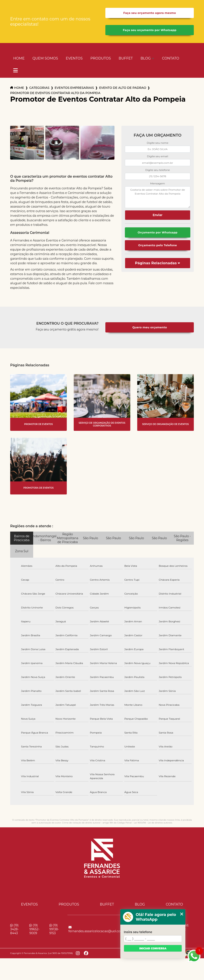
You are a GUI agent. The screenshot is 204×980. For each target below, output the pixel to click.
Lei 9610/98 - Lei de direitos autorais (153, 823)
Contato (171, 58)
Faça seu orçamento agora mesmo (150, 13)
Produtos (101, 58)
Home (19, 58)
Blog (146, 58)
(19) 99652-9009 (34, 929)
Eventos (74, 58)
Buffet (126, 58)
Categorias (39, 88)
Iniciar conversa (153, 948)
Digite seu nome (157, 143)
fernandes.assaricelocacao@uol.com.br (98, 929)
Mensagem (158, 183)
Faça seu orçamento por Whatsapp (150, 30)
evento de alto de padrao (123, 88)
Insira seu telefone (138, 932)
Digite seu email (157, 156)
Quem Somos (45, 58)
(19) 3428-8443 (14, 929)
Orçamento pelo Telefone (158, 245)
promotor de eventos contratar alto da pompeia (55, 93)
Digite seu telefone (157, 170)
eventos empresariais (74, 88)
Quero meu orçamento (150, 327)
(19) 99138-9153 (54, 929)
